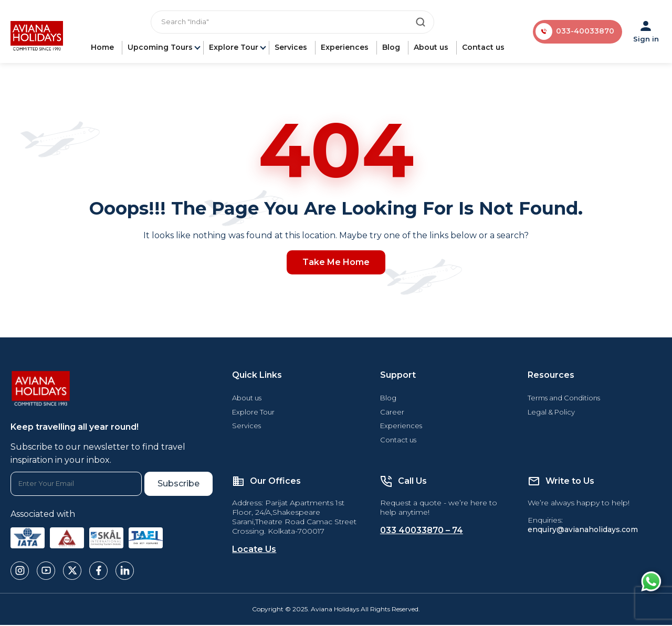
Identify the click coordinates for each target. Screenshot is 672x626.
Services (292, 48)
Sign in (646, 32)
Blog (392, 48)
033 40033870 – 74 (422, 532)
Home (103, 48)
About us (432, 48)
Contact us (484, 48)
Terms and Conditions (564, 399)
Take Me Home (336, 263)
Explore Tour (235, 48)
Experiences (346, 48)
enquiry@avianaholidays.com (583, 531)
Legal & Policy (551, 413)
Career (392, 413)
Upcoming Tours (161, 48)
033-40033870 (585, 32)
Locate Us (254, 551)
